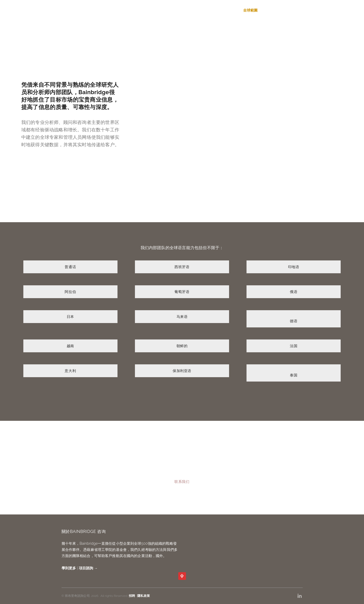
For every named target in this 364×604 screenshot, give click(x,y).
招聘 (284, 10)
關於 (269, 10)
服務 (217, 10)
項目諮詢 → (88, 568)
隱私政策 (143, 596)
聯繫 (299, 10)
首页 (202, 10)
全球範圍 (250, 10)
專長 (232, 10)
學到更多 (69, 568)
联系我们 (182, 482)
